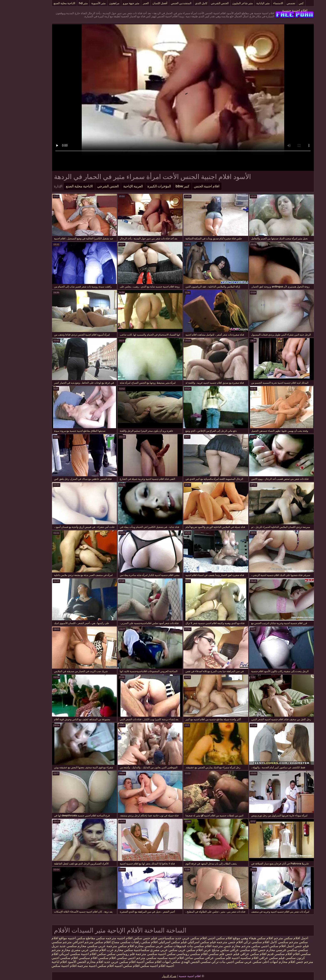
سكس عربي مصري (144, 950)
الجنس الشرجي (200, 3)
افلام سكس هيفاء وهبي (237, 938)
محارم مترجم (41, 950)
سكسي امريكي (49, 954)
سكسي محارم (124, 946)
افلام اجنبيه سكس (133, 966)
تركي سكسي (190, 962)
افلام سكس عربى (170, 950)
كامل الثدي (181, 3)
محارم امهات (258, 962)
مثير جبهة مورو (111, 3)
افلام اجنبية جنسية (275, 11)
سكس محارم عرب (99, 950)
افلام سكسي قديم (259, 954)
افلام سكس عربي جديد (171, 938)
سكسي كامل (259, 942)
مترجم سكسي (42, 942)
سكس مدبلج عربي (196, 950)
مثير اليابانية (243, 3)
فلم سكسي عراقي (198, 958)
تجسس (271, 3)
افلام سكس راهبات (124, 942)
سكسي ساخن (174, 958)
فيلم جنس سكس (125, 938)
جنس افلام (276, 962)
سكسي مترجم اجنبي (122, 958)
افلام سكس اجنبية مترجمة (76, 966)
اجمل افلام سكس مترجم (271, 938)
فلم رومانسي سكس (101, 954)
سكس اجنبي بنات (211, 962)
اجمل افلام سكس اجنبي (257, 946)
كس (281, 3)
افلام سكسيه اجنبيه (225, 958)
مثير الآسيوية (78, 3)
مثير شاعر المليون (223, 3)
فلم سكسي (196, 954)
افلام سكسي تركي (236, 942)
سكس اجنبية (147, 954)
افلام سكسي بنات (179, 946)
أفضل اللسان (140, 3)
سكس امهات (151, 962)
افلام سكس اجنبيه (107, 966)
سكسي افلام (281, 954)
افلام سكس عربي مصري (69, 950)
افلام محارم (75, 962)
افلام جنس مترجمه (210, 942)
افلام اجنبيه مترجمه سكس (94, 938)
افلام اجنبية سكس (44, 966)
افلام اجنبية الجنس (187, 186)
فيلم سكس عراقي (252, 958)
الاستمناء (258, 3)
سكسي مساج (101, 942)
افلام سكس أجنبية (129, 962)
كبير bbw (162, 186)
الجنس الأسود (57, 962)
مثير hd (63, 3)
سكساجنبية (122, 950)
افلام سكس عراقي (233, 954)
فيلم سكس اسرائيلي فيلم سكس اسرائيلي (167, 942)
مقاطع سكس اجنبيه (62, 938)
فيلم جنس (282, 946)
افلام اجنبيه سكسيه (151, 958)
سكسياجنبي (146, 938)
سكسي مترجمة (126, 954)
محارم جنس (246, 950)
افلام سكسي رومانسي (172, 954)
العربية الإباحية (113, 186)
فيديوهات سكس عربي (151, 946)
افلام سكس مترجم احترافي (71, 942)
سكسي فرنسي (266, 950)
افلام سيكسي (68, 958)
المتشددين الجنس (161, 3)
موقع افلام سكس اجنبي (204, 938)
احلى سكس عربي (236, 962)
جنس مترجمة (201, 946)
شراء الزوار (149, 976)
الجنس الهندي (170, 962)
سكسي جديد (48, 946)
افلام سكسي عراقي (224, 950)
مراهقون (94, 3)
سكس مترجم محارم (226, 946)
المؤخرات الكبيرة (139, 186)
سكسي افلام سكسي (93, 958)
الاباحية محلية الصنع (44, 3)
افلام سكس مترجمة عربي (96, 946)
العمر (126, 3)
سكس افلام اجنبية (73, 954)
